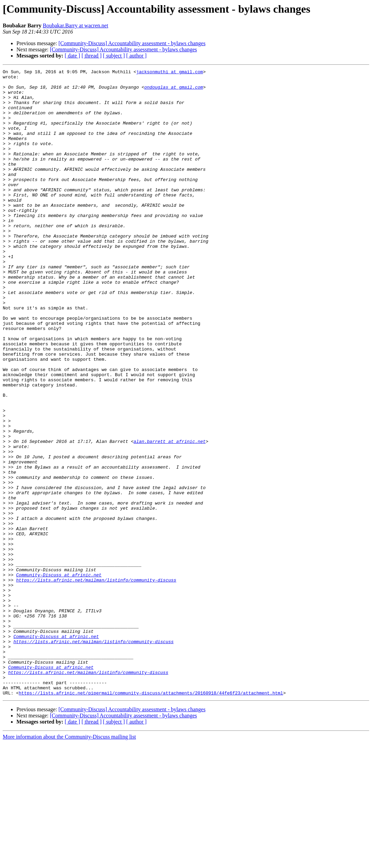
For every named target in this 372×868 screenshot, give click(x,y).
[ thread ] (92, 56)
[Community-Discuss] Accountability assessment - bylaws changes (132, 43)
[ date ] (72, 56)
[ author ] (137, 56)
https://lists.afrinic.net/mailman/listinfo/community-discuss (96, 682)
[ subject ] (114, 56)
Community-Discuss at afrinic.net (59, 676)
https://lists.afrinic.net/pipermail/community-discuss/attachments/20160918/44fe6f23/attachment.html (151, 818)
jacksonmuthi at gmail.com (170, 73)
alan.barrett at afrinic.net (170, 516)
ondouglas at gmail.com (174, 91)
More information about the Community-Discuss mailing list (69, 862)
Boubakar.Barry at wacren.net (75, 25)
